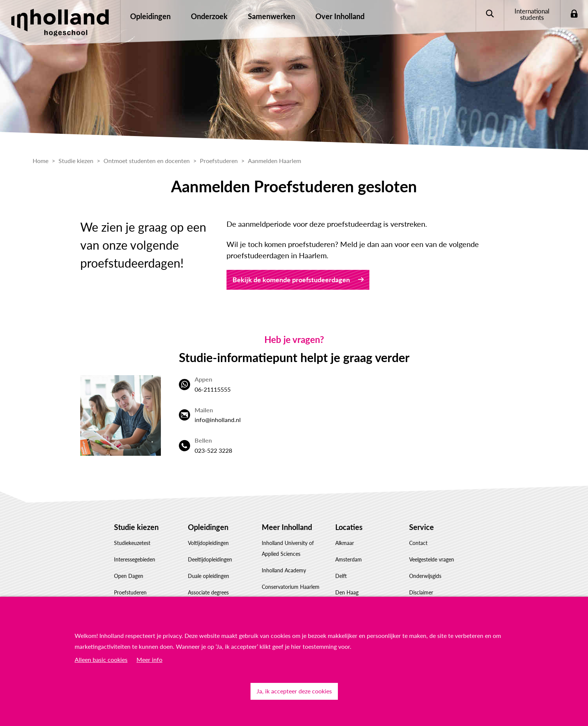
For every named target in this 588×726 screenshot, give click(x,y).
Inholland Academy (284, 570)
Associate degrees (208, 592)
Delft (341, 576)
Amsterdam (349, 559)
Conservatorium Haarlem (291, 587)
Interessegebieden (135, 559)
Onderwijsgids (425, 576)
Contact (418, 543)
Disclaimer (421, 592)
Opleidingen (208, 527)
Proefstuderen (130, 592)
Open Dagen (129, 576)
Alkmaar (345, 543)
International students (532, 14)
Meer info (149, 659)
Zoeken (490, 14)
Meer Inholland (287, 527)
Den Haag (347, 592)
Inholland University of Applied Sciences (288, 548)
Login (574, 14)
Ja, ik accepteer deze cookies (294, 691)
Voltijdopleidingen (208, 543)
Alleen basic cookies (101, 659)
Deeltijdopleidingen (210, 559)
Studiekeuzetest (132, 543)
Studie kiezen (136, 527)
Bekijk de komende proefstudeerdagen (291, 280)
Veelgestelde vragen (432, 559)
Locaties (349, 527)
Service (421, 527)
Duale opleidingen (208, 576)
